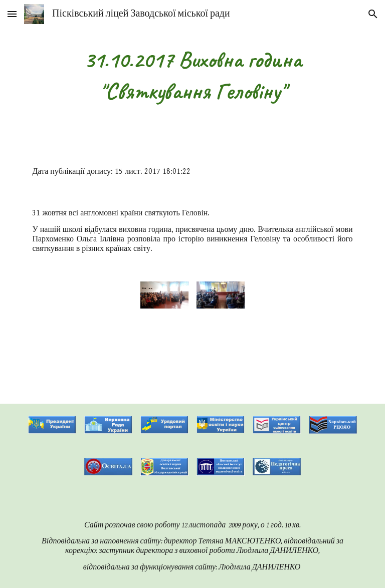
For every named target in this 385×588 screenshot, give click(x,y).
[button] (12, 14)
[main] (192, 75)
